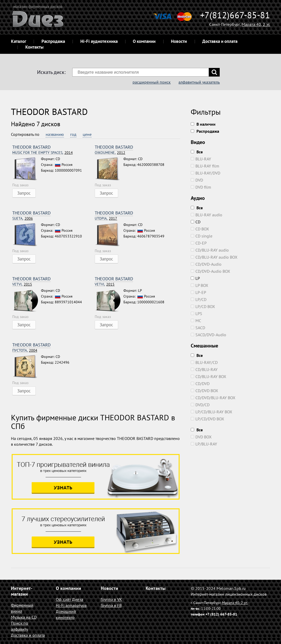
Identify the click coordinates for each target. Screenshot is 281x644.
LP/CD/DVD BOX (207, 419)
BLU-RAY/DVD (205, 173)
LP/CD (199, 299)
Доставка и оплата (220, 41)
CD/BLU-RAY (204, 369)
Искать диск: (51, 72)
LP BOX (199, 285)
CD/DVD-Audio (206, 264)
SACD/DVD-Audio (208, 335)
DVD (197, 180)
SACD (198, 328)
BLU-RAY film (205, 166)
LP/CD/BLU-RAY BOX (211, 412)
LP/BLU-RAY (204, 444)
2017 (106, 219)
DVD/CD (200, 405)
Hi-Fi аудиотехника (99, 41)
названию (55, 134)
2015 (22, 284)
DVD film (201, 187)
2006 (23, 219)
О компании (144, 41)
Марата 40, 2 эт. (256, 24)
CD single (202, 236)
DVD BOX (201, 437)
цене (87, 134)
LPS (196, 314)
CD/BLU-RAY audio (210, 250)
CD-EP (199, 243)
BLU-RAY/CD (204, 362)
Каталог (19, 41)
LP (195, 278)
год (73, 134)
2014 (43, 153)
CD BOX (200, 229)
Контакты (34, 47)
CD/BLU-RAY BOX (208, 376)
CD (196, 222)
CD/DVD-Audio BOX (210, 271)
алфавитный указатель (199, 82)
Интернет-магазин (22, 591)
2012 (110, 153)
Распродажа (53, 41)
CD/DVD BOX (204, 391)
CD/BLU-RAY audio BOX (214, 257)
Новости (179, 41)
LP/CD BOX (203, 306)
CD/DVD (200, 384)
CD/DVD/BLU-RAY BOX (213, 398)
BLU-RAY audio (207, 215)
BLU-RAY (201, 159)
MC (196, 321)
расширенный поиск (152, 82)
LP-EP (198, 292)
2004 (25, 350)
